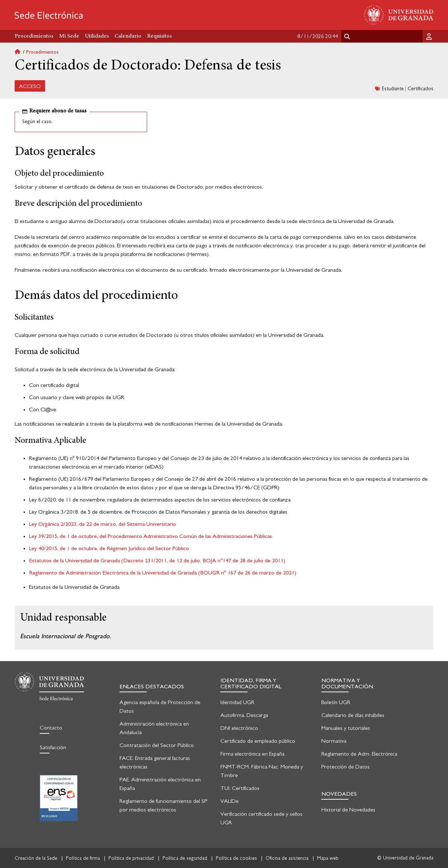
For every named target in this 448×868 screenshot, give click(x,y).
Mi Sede (69, 36)
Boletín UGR (336, 702)
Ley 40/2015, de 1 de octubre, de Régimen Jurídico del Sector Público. (109, 548)
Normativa (334, 741)
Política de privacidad (131, 858)
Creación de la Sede (36, 858)
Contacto (51, 728)
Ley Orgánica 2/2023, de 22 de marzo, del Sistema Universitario (103, 524)
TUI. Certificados (240, 788)
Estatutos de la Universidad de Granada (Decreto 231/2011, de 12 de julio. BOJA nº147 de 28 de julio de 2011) (157, 561)
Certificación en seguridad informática (59, 798)
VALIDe (230, 801)
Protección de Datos (345, 767)
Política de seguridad (185, 858)
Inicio (20, 52)
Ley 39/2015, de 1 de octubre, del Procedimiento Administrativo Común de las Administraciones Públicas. (151, 536)
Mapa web (328, 858)
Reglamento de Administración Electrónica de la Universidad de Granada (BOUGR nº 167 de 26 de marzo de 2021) (163, 573)
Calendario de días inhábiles (353, 715)
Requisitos (159, 36)
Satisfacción (53, 747)
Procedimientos (42, 52)
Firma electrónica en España (252, 754)
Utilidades (97, 36)
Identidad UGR (237, 702)
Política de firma (83, 858)
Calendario (128, 36)
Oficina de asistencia (287, 858)
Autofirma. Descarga (244, 715)
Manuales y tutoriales (346, 728)
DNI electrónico (239, 728)
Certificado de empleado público (258, 741)
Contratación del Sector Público (157, 745)
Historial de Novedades (348, 810)
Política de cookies (236, 858)
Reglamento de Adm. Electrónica (359, 754)
